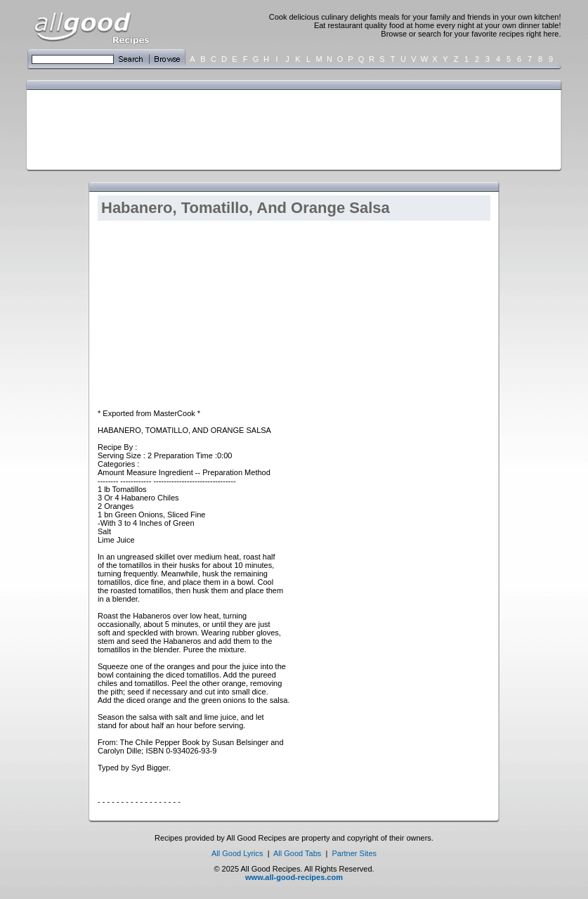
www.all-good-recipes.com (294, 877)
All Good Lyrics (237, 853)
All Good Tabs (297, 853)
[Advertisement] (291, 129)
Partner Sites (354, 853)
